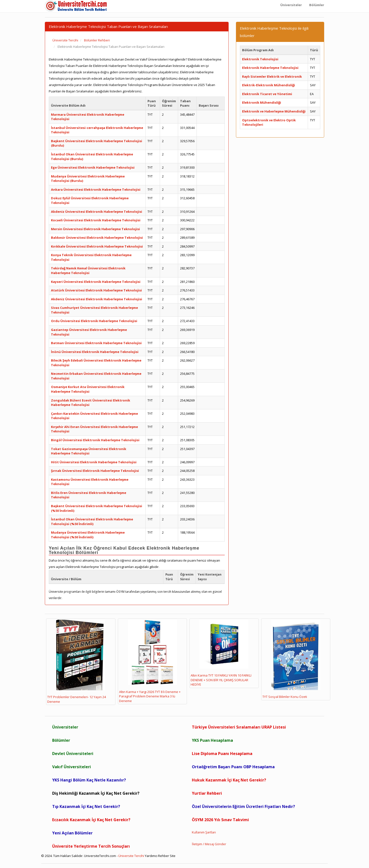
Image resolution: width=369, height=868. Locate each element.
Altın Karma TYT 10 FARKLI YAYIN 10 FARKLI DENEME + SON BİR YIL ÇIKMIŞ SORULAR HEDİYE (221, 653)
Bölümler (61, 740)
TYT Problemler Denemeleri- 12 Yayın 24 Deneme (77, 662)
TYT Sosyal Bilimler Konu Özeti (291, 659)
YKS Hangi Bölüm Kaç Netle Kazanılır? (89, 780)
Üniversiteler (65, 727)
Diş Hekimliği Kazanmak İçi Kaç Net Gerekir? (96, 793)
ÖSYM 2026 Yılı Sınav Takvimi (220, 820)
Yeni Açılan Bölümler (72, 833)
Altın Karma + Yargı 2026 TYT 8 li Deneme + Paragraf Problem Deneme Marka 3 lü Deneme (150, 661)
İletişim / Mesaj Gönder (209, 844)
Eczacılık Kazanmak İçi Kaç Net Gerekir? (91, 820)
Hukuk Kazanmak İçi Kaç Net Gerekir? (229, 780)
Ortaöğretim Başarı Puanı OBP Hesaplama (233, 767)
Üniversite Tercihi (131, 856)
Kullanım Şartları (204, 832)
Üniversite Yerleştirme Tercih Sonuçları (91, 846)
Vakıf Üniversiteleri (72, 767)
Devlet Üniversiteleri (73, 754)
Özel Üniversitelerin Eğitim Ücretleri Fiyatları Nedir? (243, 806)
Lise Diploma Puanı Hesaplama (222, 754)
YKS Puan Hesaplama (212, 740)
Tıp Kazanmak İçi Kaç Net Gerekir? (86, 806)
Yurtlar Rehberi (207, 793)
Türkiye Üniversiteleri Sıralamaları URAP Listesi (239, 727)
